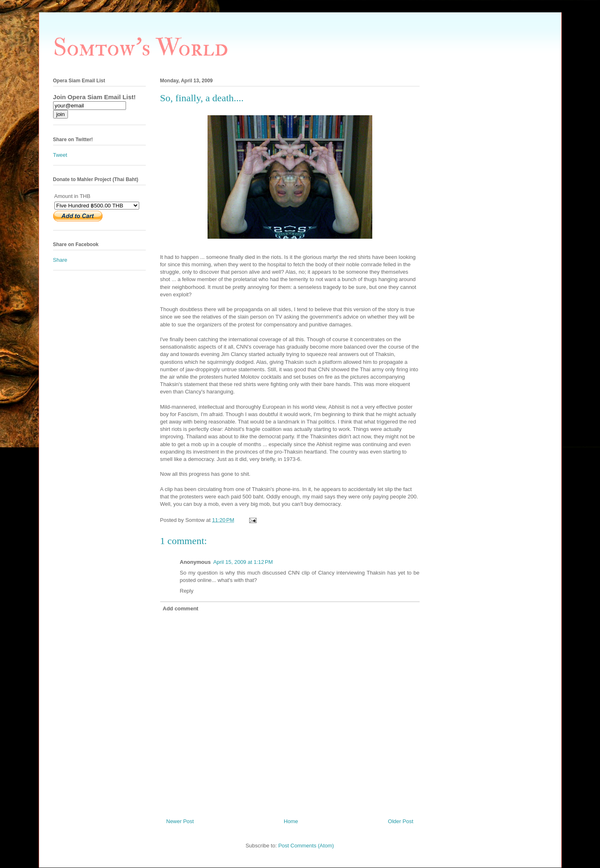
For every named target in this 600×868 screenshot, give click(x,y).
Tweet (60, 155)
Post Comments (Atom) (306, 846)
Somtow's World (141, 48)
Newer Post (180, 821)
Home (291, 821)
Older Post (400, 821)
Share (60, 260)
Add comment (181, 609)
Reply (187, 591)
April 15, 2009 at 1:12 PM (243, 562)
